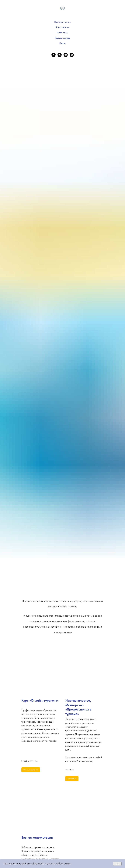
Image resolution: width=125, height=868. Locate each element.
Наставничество (63, 22)
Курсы (63, 43)
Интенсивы (63, 33)
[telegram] (54, 55)
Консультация (63, 27)
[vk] (60, 55)
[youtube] (66, 55)
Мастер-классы (63, 38)
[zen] (72, 55)
